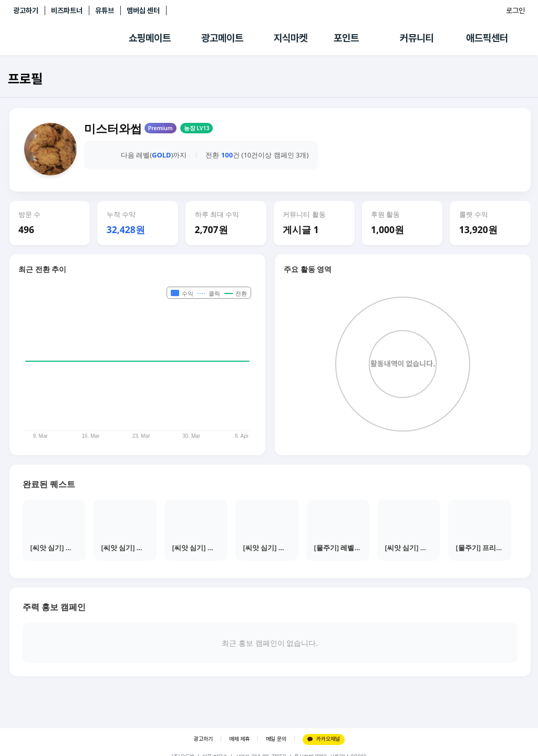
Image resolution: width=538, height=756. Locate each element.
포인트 (346, 38)
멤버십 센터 (143, 10)
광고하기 (26, 10)
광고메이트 (222, 38)
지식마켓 (291, 38)
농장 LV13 (197, 128)
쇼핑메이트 (150, 38)
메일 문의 (276, 739)
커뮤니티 (417, 38)
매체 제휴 (239, 739)
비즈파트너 (67, 10)
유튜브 (105, 10)
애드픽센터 (487, 38)
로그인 (515, 10)
